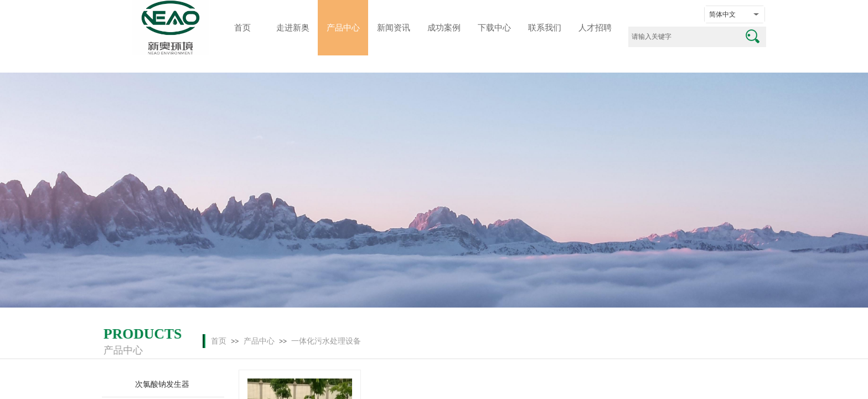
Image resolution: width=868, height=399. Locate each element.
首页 (219, 341)
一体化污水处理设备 (326, 341)
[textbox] (683, 37)
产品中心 (259, 341)
